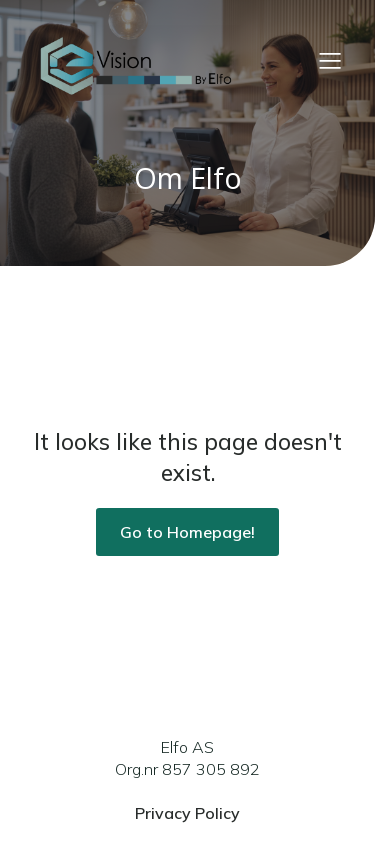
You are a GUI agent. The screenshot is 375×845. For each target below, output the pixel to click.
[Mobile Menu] (330, 60)
